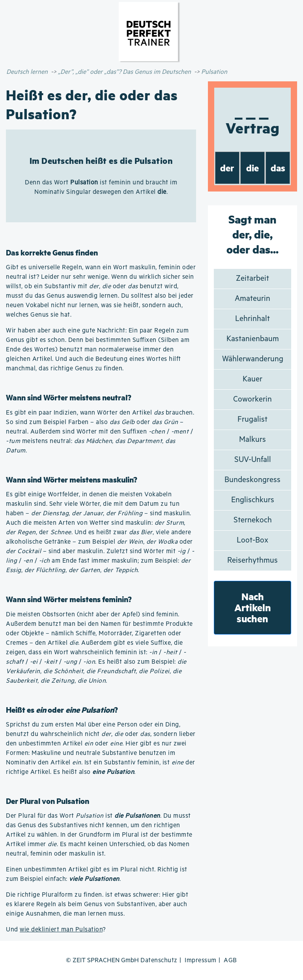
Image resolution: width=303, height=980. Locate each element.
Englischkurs (253, 500)
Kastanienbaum (253, 339)
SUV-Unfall (253, 460)
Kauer (252, 379)
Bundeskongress (252, 480)
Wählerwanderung (253, 359)
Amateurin (252, 299)
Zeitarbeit (252, 279)
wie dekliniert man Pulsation (61, 930)
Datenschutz (159, 960)
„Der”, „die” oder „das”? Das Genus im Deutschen (124, 72)
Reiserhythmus (252, 560)
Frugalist (252, 420)
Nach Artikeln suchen (253, 607)
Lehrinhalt (252, 319)
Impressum (201, 960)
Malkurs (252, 440)
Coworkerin (252, 399)
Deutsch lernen (27, 72)
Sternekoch (253, 520)
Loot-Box (252, 540)
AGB (230, 960)
